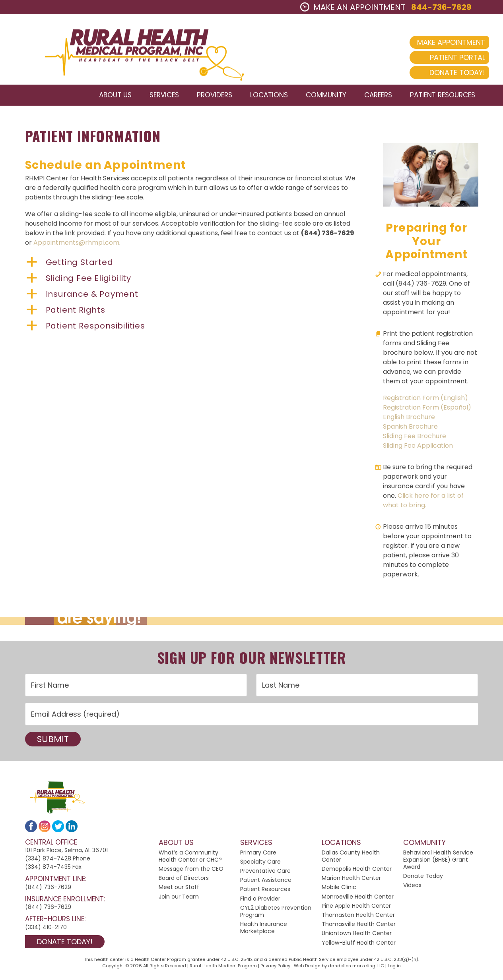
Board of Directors (184, 881)
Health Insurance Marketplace (264, 931)
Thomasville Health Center (359, 927)
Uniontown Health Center (357, 936)
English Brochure (409, 420)
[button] (192, 265)
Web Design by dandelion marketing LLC (339, 969)
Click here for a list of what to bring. (423, 503)
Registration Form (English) (425, 401)
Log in (394, 969)
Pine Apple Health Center (356, 908)
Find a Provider (260, 901)
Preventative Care (265, 874)
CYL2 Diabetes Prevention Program (276, 914)
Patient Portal (444, 57)
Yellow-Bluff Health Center (359, 945)
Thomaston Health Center (358, 918)
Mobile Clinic (339, 890)
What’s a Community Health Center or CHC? (190, 859)
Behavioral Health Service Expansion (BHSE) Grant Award (438, 862)
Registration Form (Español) (427, 410)
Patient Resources (265, 892)
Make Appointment (437, 42)
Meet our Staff (179, 890)
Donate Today (423, 879)
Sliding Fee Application (418, 448)
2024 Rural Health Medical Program (137, 51)
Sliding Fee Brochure (415, 439)
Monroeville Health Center (358, 899)
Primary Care (258, 855)
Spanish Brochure (410, 429)
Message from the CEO (191, 872)
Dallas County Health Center (351, 859)
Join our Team (179, 899)
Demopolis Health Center (357, 872)
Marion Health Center (351, 881)
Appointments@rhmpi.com (76, 246)
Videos (412, 888)
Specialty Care (260, 864)
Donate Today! (443, 72)
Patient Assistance (266, 883)
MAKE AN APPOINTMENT (353, 7)
